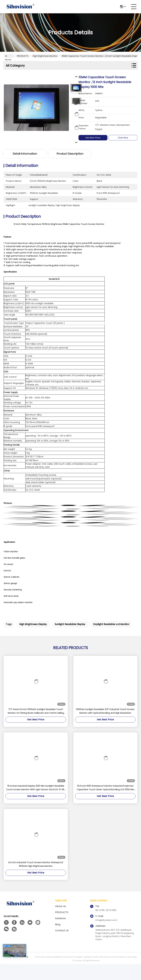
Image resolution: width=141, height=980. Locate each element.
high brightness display (33, 624)
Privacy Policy (11, 957)
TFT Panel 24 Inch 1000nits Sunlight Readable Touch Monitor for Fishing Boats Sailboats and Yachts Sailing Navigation (36, 711)
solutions (60, 918)
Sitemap (24, 957)
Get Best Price (95, 138)
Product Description (70, 154)
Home (8, 56)
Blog (58, 924)
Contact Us (62, 930)
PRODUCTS (23, 56)
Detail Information (25, 154)
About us (61, 906)
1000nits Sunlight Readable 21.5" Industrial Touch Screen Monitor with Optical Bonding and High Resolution (105, 711)
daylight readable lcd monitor (111, 624)
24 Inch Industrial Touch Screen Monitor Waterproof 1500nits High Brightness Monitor (36, 864)
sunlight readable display (70, 624)
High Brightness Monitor (45, 56)
